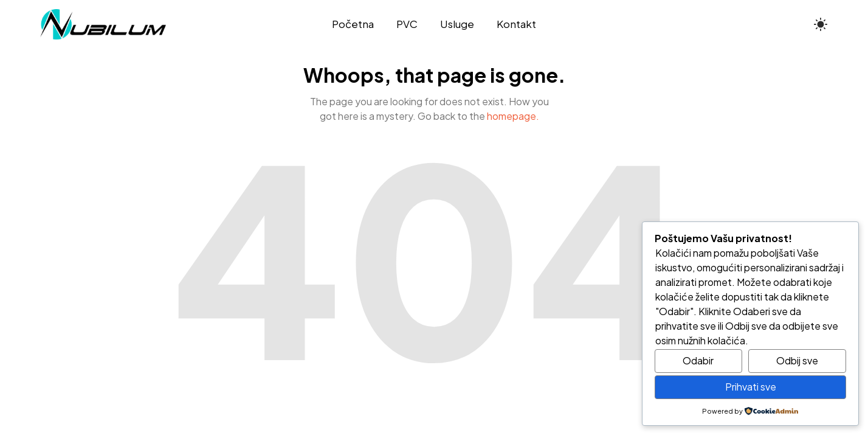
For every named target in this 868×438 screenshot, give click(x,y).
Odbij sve (797, 360)
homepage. (513, 116)
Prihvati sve (751, 387)
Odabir (698, 360)
